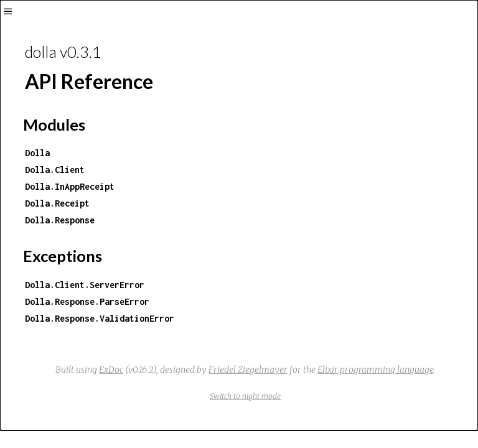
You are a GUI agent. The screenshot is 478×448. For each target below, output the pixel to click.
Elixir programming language (376, 370)
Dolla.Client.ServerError (85, 285)
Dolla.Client (55, 170)
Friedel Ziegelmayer (248, 370)
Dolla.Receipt (57, 203)
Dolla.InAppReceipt (70, 186)
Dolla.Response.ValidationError (100, 318)
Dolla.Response (60, 220)
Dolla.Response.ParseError (87, 301)
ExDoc (111, 370)
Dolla (37, 153)
